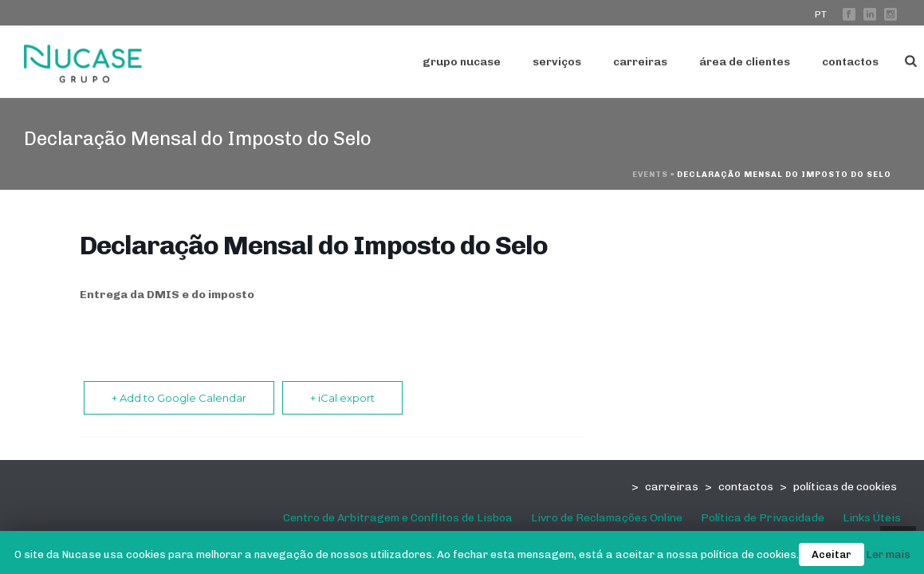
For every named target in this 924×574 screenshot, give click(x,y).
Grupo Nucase (462, 62)
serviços (557, 62)
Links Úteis (872, 518)
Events (650, 175)
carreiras (672, 487)
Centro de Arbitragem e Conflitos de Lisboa (398, 518)
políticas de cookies (845, 487)
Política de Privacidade (763, 518)
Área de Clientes (745, 62)
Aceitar (832, 554)
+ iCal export (342, 398)
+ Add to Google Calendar (179, 398)
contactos (746, 487)
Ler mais (889, 554)
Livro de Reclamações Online (607, 518)
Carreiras (640, 62)
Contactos (850, 62)
